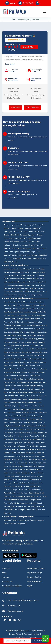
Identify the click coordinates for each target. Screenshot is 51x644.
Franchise (33, 637)
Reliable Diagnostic (14, 631)
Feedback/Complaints (12, 586)
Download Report (35, 581)
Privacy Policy (20, 637)
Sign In (30, 586)
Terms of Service (31, 634)
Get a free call (32, 107)
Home (14, 20)
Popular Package (35, 573)
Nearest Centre (34, 577)
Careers (6, 577)
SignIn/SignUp (28, 3)
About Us (6, 568)
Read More (10, 64)
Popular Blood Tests (36, 568)
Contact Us (7, 581)
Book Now (29, 47)
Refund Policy (15, 634)
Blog (4, 573)
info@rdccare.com (15, 611)
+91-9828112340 (13, 606)
